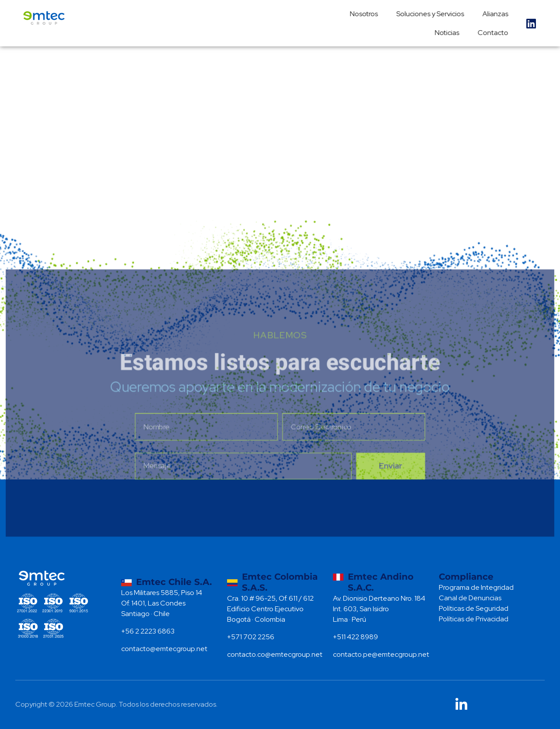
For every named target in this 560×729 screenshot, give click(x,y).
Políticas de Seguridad (474, 608)
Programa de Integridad (476, 587)
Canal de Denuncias (470, 598)
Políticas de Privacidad (474, 619)
